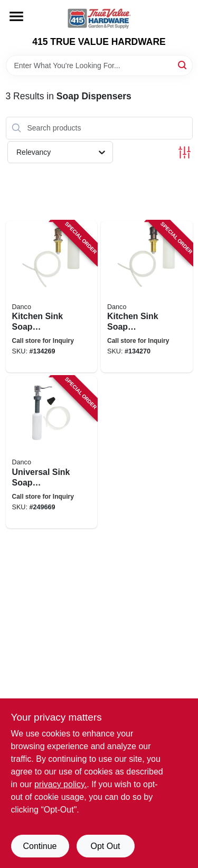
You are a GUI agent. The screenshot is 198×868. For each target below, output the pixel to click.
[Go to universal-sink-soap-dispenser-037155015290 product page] (52, 452)
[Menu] (16, 16)
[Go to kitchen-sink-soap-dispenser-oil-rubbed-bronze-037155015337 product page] (147, 297)
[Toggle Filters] (185, 152)
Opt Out (105, 846)
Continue (40, 846)
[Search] (183, 65)
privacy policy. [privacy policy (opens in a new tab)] (60, 784)
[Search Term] (99, 66)
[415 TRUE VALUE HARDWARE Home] (99, 18)
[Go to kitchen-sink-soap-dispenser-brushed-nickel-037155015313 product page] (52, 297)
